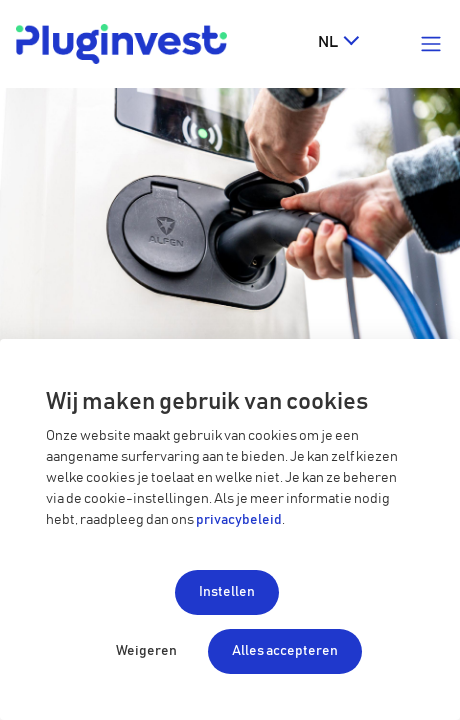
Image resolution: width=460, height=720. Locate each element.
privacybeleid (239, 520)
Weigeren (146, 651)
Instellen (227, 592)
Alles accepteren (285, 651)
